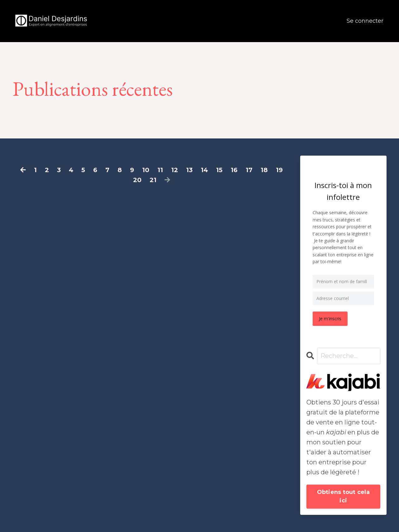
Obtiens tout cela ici (343, 496)
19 (279, 170)
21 (153, 180)
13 (189, 170)
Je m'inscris (330, 319)
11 (160, 170)
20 (137, 180)
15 (219, 170)
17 (249, 170)
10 (146, 170)
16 (234, 170)
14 (204, 170)
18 (264, 170)
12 (175, 170)
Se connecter (365, 21)
